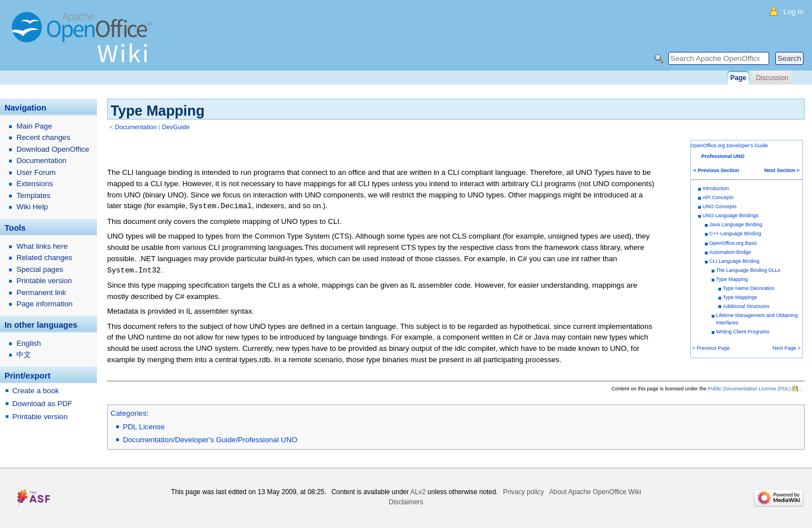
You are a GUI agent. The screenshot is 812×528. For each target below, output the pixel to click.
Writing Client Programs (743, 332)
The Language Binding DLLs (748, 270)
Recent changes (43, 137)
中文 (24, 355)
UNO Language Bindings (731, 215)
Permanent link (41, 292)
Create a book (36, 391)
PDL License (144, 427)
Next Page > (787, 348)
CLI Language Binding (734, 261)
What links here (42, 246)
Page (738, 78)
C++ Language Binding (735, 234)
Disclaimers (406, 502)
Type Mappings (740, 297)
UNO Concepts (720, 206)
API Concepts (718, 197)
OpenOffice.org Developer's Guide (729, 146)
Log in (793, 12)
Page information (45, 304)
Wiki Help (32, 207)
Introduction (716, 188)
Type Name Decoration (749, 288)
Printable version (44, 281)
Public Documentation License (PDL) (749, 389)
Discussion (772, 78)
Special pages (40, 269)
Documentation (136, 127)
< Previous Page (711, 348)
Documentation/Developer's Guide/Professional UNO (210, 440)
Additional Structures (746, 306)
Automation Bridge (730, 252)
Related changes (44, 258)
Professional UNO (723, 156)
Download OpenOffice (53, 149)
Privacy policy (524, 492)
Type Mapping (732, 279)
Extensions (35, 184)
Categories (129, 413)
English (28, 343)
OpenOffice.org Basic (733, 243)
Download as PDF (42, 404)
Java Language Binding (736, 225)
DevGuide (176, 127)
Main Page (34, 126)
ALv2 (418, 492)
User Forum (36, 172)
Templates (33, 195)
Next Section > (782, 170)
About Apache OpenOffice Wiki (595, 492)
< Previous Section (716, 170)
